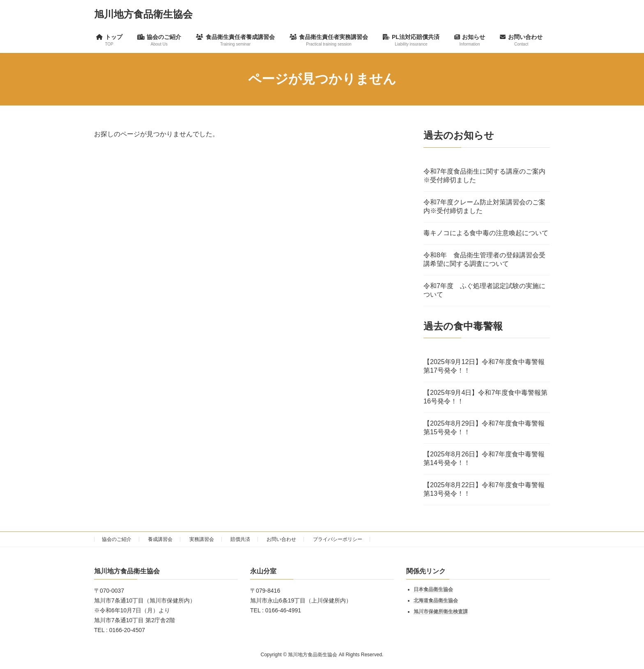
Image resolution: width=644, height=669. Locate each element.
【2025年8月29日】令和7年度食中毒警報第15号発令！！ (484, 428)
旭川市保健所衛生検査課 (441, 612)
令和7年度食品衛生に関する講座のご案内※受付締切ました (484, 175)
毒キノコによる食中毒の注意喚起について (486, 233)
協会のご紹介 (117, 539)
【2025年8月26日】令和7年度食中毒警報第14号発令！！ (484, 458)
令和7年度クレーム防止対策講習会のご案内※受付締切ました (484, 206)
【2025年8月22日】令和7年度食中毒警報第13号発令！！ (484, 489)
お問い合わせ (281, 539)
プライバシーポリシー (338, 539)
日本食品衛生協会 (433, 589)
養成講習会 (160, 539)
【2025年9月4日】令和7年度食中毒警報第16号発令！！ (485, 397)
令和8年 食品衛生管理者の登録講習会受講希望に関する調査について (484, 259)
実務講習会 (202, 539)
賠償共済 (240, 539)
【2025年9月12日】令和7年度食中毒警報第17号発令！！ (484, 366)
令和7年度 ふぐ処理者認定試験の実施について (484, 290)
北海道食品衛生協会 (436, 600)
